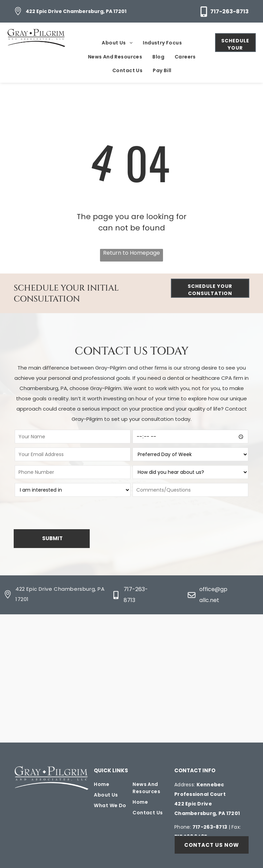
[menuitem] (117, 43)
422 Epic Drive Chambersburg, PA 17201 (76, 11)
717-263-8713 (229, 11)
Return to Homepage (131, 253)
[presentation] (62, 513)
